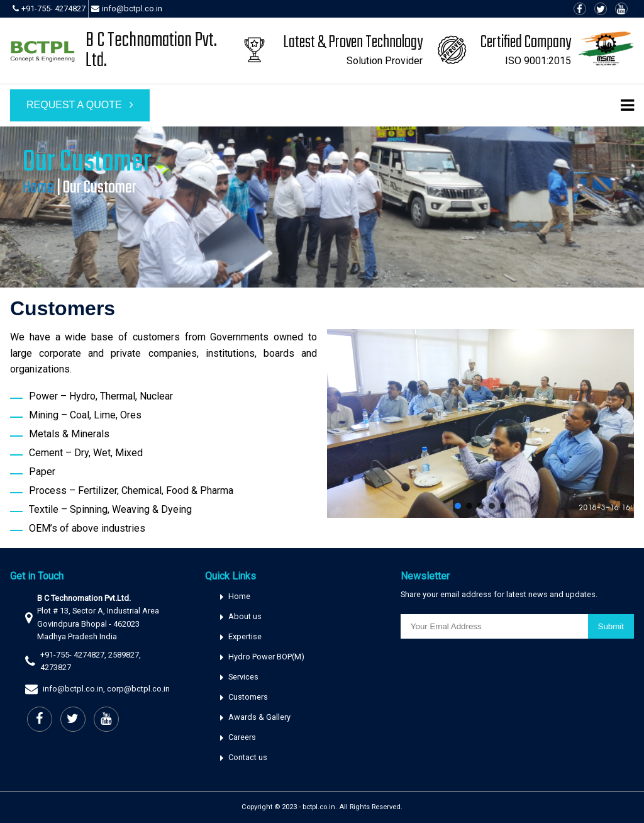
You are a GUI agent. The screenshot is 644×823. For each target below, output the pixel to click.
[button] (458, 506)
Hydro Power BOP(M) (266, 657)
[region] (322, 207)
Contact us (248, 757)
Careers (242, 737)
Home (38, 188)
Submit (611, 626)
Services (243, 677)
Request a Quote (80, 105)
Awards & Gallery (259, 717)
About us (245, 616)
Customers (248, 697)
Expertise (245, 636)
